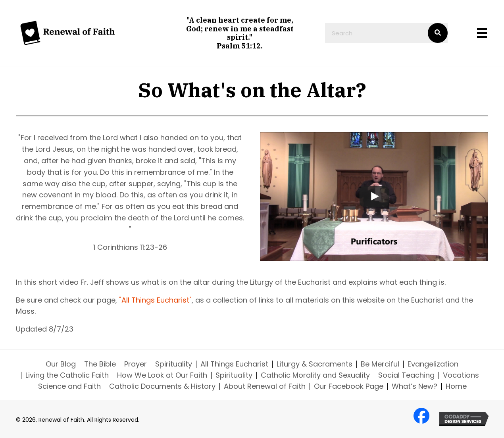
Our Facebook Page (349, 386)
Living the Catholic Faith (67, 375)
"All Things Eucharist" (155, 300)
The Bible (100, 364)
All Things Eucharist (234, 364)
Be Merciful (380, 364)
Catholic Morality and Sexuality (315, 375)
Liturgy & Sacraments (315, 364)
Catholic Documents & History (162, 386)
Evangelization (433, 364)
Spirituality (174, 364)
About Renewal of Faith (265, 386)
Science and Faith (69, 386)
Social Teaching (406, 375)
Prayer (136, 364)
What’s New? (415, 386)
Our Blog (61, 364)
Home (456, 386)
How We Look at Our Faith (162, 375)
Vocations (461, 375)
